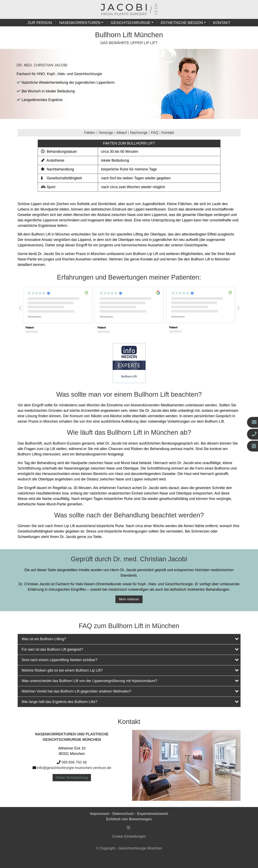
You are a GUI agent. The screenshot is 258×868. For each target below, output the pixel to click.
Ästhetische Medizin (182, 23)
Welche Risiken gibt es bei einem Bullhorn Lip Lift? (130, 670)
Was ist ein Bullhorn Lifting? (130, 639)
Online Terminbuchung (72, 778)
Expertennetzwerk (153, 814)
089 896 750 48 (74, 762)
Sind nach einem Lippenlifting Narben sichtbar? (130, 660)
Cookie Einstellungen (129, 836)
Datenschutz (123, 814)
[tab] (129, 639)
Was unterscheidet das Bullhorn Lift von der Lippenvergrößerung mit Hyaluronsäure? (130, 681)
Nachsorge (139, 133)
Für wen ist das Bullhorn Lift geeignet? (130, 649)
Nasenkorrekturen (80, 23)
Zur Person (40, 23)
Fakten (90, 133)
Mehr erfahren (129, 599)
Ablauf (122, 133)
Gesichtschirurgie (131, 23)
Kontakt (222, 23)
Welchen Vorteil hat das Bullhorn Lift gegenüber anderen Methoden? (130, 691)
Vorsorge (106, 133)
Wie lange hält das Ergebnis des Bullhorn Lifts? (130, 702)
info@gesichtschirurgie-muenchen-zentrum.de (74, 768)
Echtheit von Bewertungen (129, 819)
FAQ (155, 133)
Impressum (100, 814)
